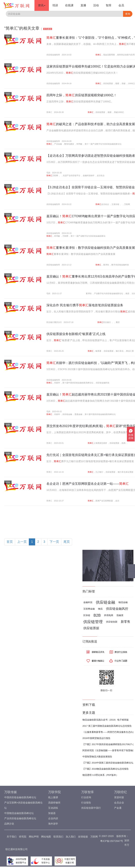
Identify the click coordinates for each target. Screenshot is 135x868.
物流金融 (123, 602)
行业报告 (86, 803)
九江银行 (99, 472)
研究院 (23, 837)
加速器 (52, 813)
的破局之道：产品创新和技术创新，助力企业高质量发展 (91, 124)
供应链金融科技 (103, 383)
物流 (100, 609)
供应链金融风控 (117, 609)
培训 (55, 5)
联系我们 (58, 837)
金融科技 (88, 602)
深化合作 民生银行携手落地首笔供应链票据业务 (85, 305)
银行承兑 (120, 351)
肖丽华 (57, 383)
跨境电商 (109, 615)
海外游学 (53, 824)
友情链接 (83, 837)
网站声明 (34, 837)
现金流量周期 (109, 55)
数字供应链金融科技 (120, 265)
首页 (10, 542)
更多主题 (89, 713)
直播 (83, 5)
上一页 (22, 542)
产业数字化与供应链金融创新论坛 (109, 293)
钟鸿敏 (79, 144)
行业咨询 (86, 797)
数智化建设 (69, 144)
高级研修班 (54, 803)
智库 (109, 5)
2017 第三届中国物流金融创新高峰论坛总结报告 (107, 726)
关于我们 (12, 837)
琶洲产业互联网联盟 (104, 501)
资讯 (42, 5)
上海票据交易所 (100, 443)
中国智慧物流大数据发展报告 (97, 757)
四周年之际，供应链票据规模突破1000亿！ (82, 95)
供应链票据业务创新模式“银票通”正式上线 (76, 334)
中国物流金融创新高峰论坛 (19, 813)
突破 (124, 83)
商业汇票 (130, 351)
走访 (117, 501)
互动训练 (53, 808)
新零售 (126, 622)
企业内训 (53, 818)
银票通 (98, 351)
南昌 (127, 293)
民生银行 (107, 322)
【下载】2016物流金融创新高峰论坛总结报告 (106, 769)
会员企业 (119, 803)
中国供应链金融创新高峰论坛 (20, 797)
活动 (96, 5)
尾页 (67, 542)
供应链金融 (67, 414)
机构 (124, 443)
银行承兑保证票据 (126, 472)
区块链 (87, 615)
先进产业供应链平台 (72, 175)
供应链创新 (112, 622)
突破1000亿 (119, 112)
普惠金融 (78, 414)
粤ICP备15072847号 (112, 841)
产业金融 (58, 144)
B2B (97, 615)
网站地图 (46, 837)
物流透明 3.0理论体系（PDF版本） (100, 775)
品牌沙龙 (9, 824)
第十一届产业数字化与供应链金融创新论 (88, 236)
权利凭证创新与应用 (126, 55)
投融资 (120, 615)
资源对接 (119, 797)
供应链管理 (93, 622)
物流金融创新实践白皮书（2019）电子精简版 (106, 720)
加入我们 (71, 837)
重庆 (118, 322)
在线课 (69, 5)
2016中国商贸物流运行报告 (96, 738)
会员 (121, 5)
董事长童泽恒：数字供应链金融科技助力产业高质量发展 (91, 248)
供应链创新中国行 (91, 808)
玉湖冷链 (115, 204)
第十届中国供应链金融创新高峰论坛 (78, 383)
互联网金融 (89, 609)
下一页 (54, 542)
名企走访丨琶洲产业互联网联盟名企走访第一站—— (88, 484)
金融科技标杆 (89, 175)
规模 (117, 83)
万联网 (55, 175)
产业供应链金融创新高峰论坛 (20, 818)
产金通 (118, 808)
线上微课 (53, 797)
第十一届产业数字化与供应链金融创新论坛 (103, 144)
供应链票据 (108, 83)
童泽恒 (106, 265)
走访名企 (101, 175)
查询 (128, 14)
